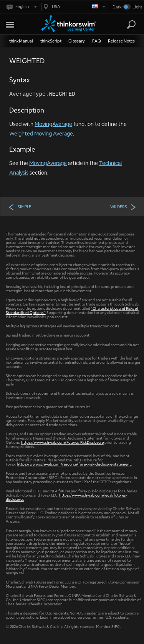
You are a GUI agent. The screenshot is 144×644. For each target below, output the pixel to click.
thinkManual (21, 41)
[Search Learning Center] (124, 25)
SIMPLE (20, 207)
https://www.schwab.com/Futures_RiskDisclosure (62, 442)
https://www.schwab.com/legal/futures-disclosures (66, 497)
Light (137, 7)
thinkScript (51, 41)
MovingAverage (53, 124)
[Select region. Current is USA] (74, 7)
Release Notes (121, 41)
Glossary (77, 41)
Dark (117, 7)
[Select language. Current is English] (21, 7)
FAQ (97, 41)
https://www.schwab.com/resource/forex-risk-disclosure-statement (74, 464)
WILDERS (123, 207)
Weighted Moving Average (41, 133)
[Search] (131, 25)
